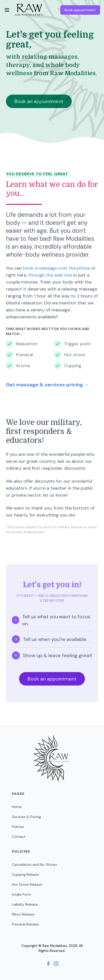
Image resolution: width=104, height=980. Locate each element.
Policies (18, 827)
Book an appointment (52, 679)
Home (17, 807)
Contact (19, 837)
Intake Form (21, 894)
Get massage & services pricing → (48, 385)
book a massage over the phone (56, 268)
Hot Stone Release (27, 884)
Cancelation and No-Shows (35, 865)
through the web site (50, 275)
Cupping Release (25, 874)
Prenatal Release (25, 924)
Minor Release (23, 914)
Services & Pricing (26, 817)
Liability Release (25, 904)
